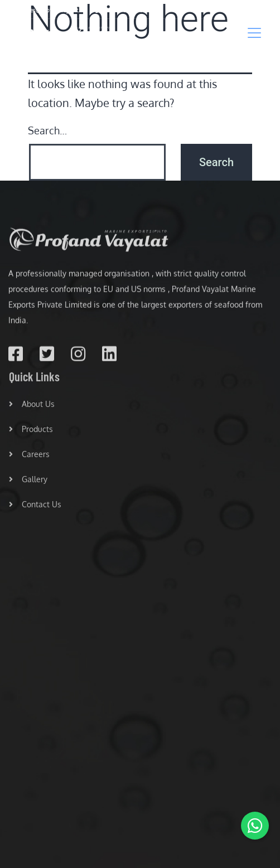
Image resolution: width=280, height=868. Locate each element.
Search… (47, 130)
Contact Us (35, 506)
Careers (29, 456)
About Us (32, 406)
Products (31, 431)
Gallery (28, 481)
